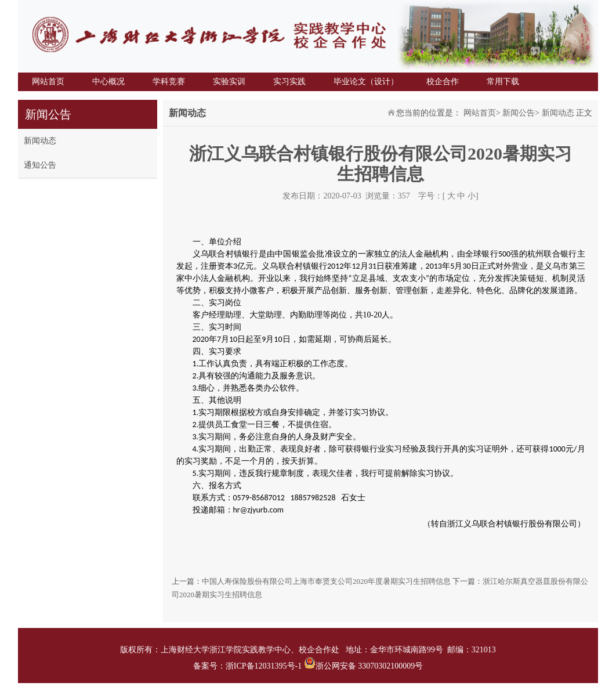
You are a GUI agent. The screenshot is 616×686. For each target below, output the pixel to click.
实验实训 (229, 82)
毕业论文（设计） (366, 82)
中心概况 (108, 82)
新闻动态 (40, 141)
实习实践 (289, 82)
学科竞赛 (169, 82)
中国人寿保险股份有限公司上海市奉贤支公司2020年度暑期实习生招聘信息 (326, 581)
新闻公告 (519, 113)
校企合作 (443, 82)
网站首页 (48, 82)
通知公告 (40, 165)
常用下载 (503, 82)
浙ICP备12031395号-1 (265, 666)
